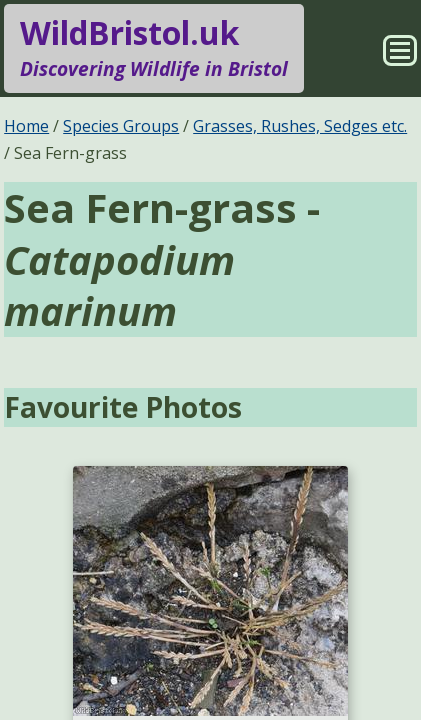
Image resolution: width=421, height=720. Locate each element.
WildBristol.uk (154, 48)
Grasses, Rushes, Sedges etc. (300, 126)
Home (26, 126)
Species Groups (121, 126)
